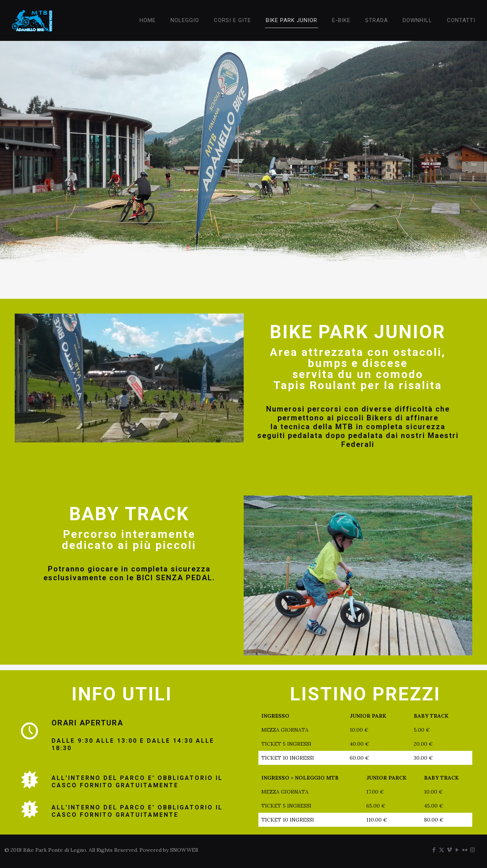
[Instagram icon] (472, 850)
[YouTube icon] (457, 850)
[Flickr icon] (465, 850)
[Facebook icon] (434, 850)
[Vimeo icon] (449, 850)
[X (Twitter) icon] (442, 850)
